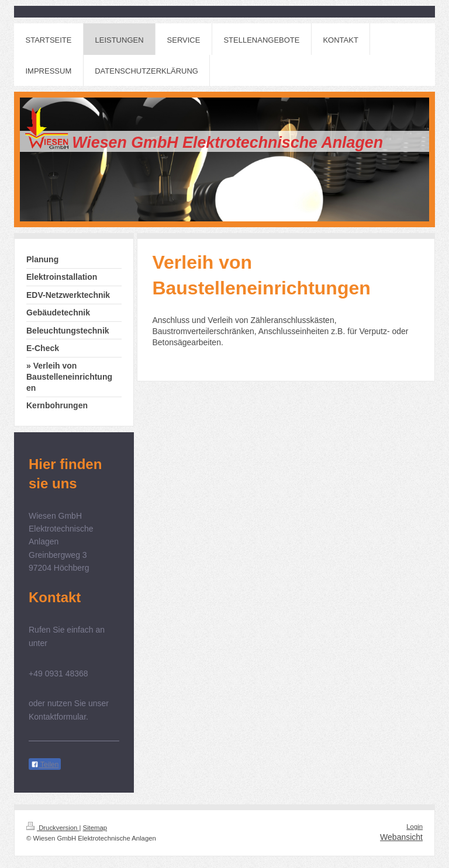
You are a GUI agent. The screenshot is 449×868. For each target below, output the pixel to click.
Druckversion (53, 828)
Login (415, 827)
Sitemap (95, 828)
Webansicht (401, 837)
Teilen (45, 765)
